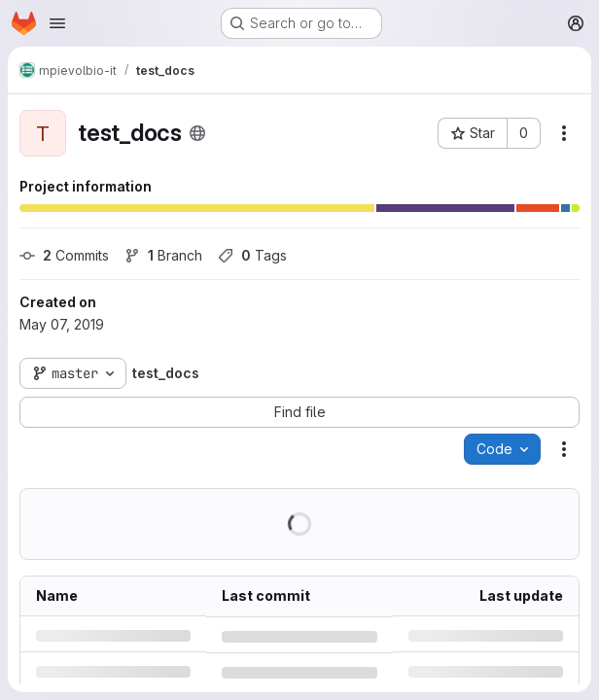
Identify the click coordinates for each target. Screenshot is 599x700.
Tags (252, 255)
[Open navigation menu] (57, 23)
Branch (163, 255)
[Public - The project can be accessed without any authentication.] (197, 133)
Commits (64, 255)
